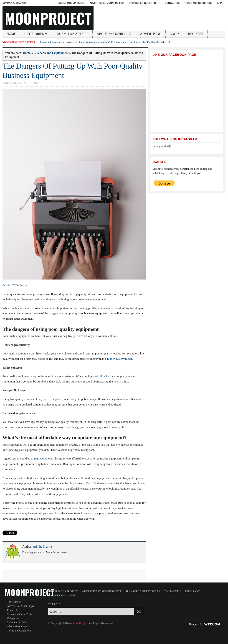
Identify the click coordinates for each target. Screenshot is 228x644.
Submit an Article (73, 34)
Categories (37, 34)
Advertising (151, 34)
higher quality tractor (120, 359)
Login (175, 34)
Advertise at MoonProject (107, 3)
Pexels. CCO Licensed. (16, 285)
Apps (220, 3)
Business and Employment (51, 53)
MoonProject (48, 18)
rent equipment (43, 458)
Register (196, 34)
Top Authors (14, 602)
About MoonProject (72, 3)
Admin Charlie (42, 547)
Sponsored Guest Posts (145, 3)
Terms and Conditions (198, 3)
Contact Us (172, 3)
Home (11, 34)
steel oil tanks (101, 376)
